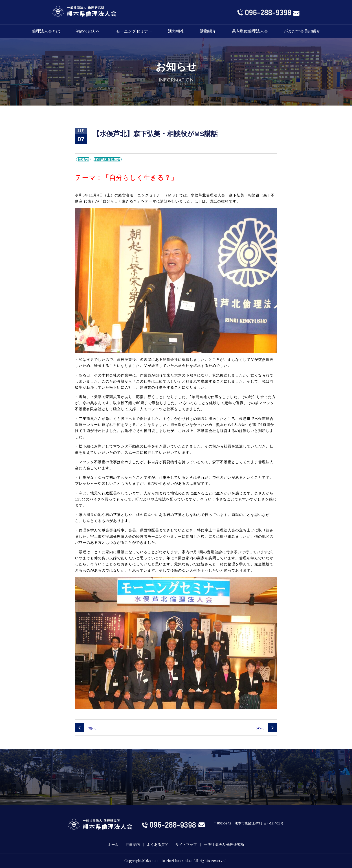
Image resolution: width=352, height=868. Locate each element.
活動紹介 (208, 31)
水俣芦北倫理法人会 (107, 160)
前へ (85, 728)
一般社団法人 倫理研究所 (224, 845)
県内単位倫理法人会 (250, 31)
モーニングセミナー (134, 31)
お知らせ (83, 160)
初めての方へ (88, 31)
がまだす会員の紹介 (302, 31)
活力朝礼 (176, 31)
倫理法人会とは (46, 31)
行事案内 (133, 845)
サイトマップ (186, 845)
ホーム (113, 845)
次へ (267, 728)
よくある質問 (158, 845)
